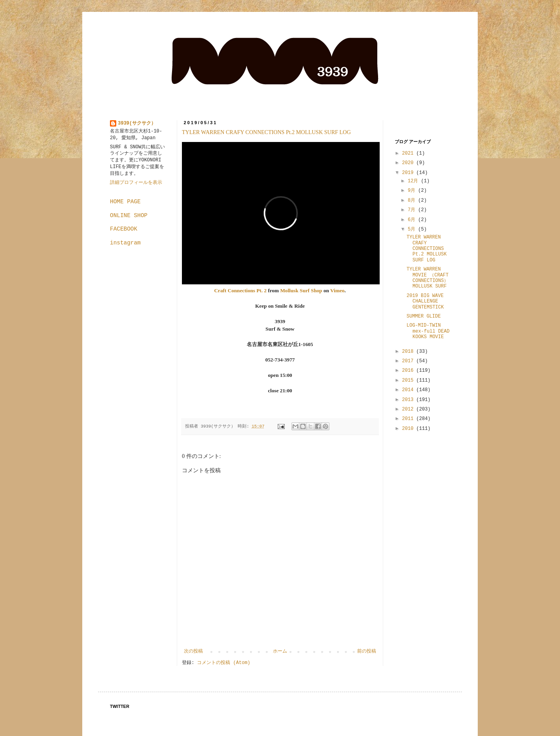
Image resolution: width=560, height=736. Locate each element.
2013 (409, 400)
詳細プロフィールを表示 (136, 183)
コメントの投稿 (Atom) (223, 663)
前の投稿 (367, 651)
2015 (409, 380)
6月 (413, 220)
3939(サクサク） (137, 123)
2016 (409, 371)
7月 (413, 210)
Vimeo (337, 290)
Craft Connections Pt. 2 (241, 290)
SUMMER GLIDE (424, 316)
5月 (413, 229)
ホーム (280, 651)
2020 (409, 163)
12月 (414, 181)
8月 (413, 201)
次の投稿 (193, 651)
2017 (409, 361)
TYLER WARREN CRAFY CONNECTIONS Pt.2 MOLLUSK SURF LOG (266, 132)
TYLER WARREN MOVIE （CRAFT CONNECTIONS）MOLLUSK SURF (428, 278)
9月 (413, 191)
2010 (409, 429)
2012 (409, 409)
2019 (409, 173)
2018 (409, 352)
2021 (409, 153)
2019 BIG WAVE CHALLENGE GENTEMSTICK (425, 302)
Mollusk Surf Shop (301, 290)
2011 (409, 419)
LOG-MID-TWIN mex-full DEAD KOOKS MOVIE (428, 331)
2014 (409, 390)
